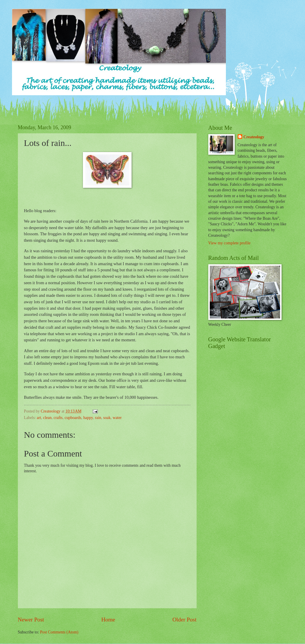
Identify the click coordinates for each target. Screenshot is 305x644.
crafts (58, 418)
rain (98, 418)
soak (107, 418)
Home (108, 620)
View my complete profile (229, 243)
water (117, 418)
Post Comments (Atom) (59, 632)
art (39, 418)
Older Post (184, 620)
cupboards (73, 418)
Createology (254, 137)
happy (88, 418)
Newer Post (31, 620)
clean (47, 418)
